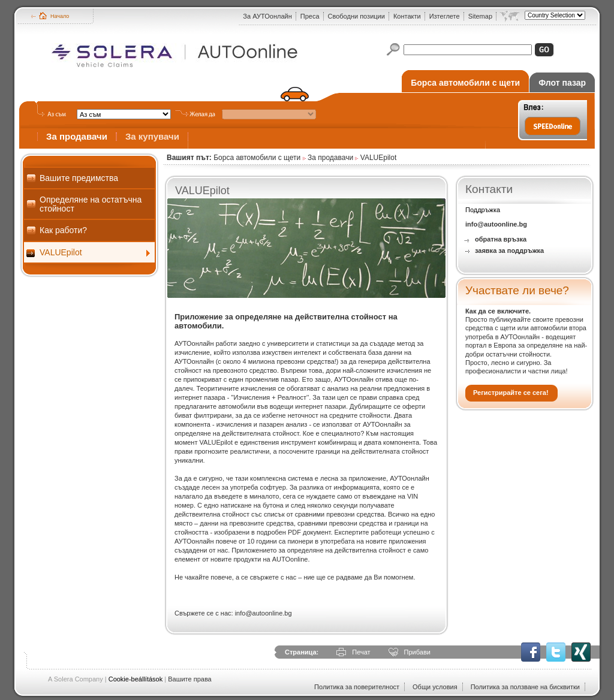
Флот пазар (562, 83)
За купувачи (152, 136)
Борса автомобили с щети (465, 83)
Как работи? (63, 230)
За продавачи (77, 136)
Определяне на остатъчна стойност (91, 204)
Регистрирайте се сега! (511, 393)
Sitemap (480, 16)
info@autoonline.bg (496, 224)
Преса (310, 16)
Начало (60, 16)
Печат (361, 652)
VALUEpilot (61, 252)
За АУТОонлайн (267, 16)
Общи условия (435, 687)
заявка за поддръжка (509, 251)
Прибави (417, 652)
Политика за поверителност (357, 687)
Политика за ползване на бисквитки (525, 687)
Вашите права (190, 679)
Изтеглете (445, 16)
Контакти (407, 16)
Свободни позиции (356, 16)
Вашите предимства (79, 178)
